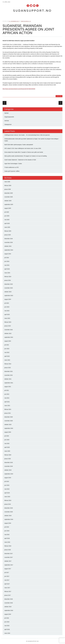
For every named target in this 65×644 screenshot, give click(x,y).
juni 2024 (7, 261)
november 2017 (9, 557)
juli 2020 (7, 436)
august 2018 (8, 523)
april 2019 (7, 493)
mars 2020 (7, 451)
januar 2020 (8, 459)
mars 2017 (7, 588)
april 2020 (7, 447)
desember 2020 (9, 417)
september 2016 (9, 610)
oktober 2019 (8, 470)
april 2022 (7, 356)
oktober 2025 (8, 201)
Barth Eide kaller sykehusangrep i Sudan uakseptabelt (19, 145)
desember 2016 (9, 599)
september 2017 (9, 565)
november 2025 (9, 197)
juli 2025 (7, 212)
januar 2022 (8, 368)
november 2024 (9, 242)
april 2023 (7, 314)
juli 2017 (7, 573)
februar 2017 (8, 591)
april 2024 (7, 269)
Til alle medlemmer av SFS (12, 167)
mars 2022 (7, 360)
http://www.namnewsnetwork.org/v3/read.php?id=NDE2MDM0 (19, 89)
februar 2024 (8, 277)
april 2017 (7, 584)
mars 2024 (7, 273)
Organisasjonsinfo (9, 117)
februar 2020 (8, 455)
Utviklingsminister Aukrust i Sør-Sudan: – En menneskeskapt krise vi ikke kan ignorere (27, 135)
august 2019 (8, 478)
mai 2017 (7, 580)
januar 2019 (8, 504)
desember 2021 (9, 371)
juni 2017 (7, 576)
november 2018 (9, 512)
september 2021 (9, 383)
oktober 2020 (8, 425)
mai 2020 (7, 443)
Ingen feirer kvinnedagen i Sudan (13, 164)
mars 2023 (7, 318)
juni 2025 (7, 216)
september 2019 (9, 474)
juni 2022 (7, 349)
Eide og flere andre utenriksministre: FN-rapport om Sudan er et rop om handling (26, 156)
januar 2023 (8, 326)
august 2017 (8, 569)
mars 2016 (7, 633)
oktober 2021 (8, 379)
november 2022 (9, 330)
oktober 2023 (8, 292)
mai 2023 (7, 311)
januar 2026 (8, 189)
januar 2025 (8, 235)
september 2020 (9, 428)
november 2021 (9, 375)
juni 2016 (7, 622)
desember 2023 (9, 284)
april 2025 (7, 223)
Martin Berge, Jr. (26, 21)
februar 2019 (8, 500)
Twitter (31, 6)
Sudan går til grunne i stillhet (12, 171)
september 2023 (9, 296)
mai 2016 (7, 626)
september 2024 (9, 250)
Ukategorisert (8, 124)
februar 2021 (8, 409)
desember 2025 (9, 193)
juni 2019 (7, 485)
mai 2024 (7, 265)
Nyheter (59, 96)
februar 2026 (8, 185)
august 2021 (8, 387)
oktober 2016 (8, 607)
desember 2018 (9, 508)
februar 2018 (8, 546)
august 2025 (8, 208)
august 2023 (8, 299)
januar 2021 (8, 413)
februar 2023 (8, 322)
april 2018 (7, 538)
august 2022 (8, 341)
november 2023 (9, 288)
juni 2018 (7, 531)
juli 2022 (7, 345)
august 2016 (8, 614)
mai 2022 (7, 352)
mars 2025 (7, 227)
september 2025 (9, 204)
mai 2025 (7, 220)
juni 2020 (7, 440)
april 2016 (7, 629)
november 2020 (9, 421)
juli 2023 (7, 303)
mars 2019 (7, 497)
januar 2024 (8, 280)
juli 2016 (7, 618)
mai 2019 (7, 489)
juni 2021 (7, 394)
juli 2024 (7, 258)
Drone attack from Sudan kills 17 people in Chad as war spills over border (24, 152)
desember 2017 (9, 554)
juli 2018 (7, 527)
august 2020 (8, 432)
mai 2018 (7, 535)
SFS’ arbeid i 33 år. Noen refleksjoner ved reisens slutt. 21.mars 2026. (23, 148)
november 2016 (9, 603)
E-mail (34, 6)
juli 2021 (7, 390)
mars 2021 (7, 406)
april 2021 (7, 402)
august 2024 (8, 254)
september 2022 (9, 337)
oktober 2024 (8, 246)
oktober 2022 (8, 333)
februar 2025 (8, 231)
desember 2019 (9, 462)
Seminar (7, 121)
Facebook (28, 6)
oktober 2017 (8, 561)
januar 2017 (8, 595)
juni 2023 (7, 307)
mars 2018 (7, 542)
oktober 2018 (8, 516)
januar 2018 (8, 550)
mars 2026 (7, 182)
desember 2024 (9, 239)
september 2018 (9, 519)
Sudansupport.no (32, 11)
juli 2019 (7, 481)
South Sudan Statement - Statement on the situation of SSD (20, 160)
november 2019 (9, 466)
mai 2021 (7, 398)
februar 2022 (8, 364)
